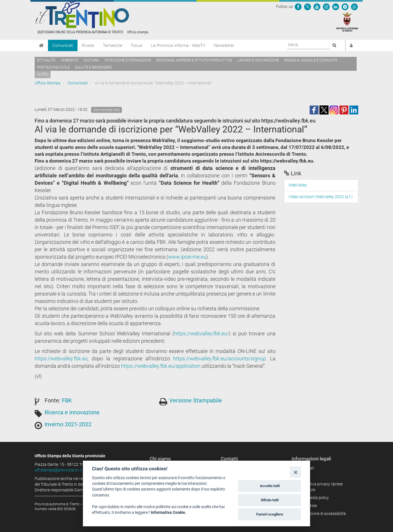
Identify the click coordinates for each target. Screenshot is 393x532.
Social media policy (312, 498)
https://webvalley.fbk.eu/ (201, 333)
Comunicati (63, 45)
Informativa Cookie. (169, 512)
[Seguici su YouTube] (317, 7)
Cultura (91, 60)
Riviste (88, 45)
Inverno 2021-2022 (68, 424)
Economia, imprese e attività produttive (194, 60)
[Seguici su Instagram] (326, 7)
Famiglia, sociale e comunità (311, 60)
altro (43, 74)
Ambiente (69, 60)
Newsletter (224, 45)
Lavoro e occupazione (258, 60)
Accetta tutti (270, 486)
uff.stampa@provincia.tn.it (58, 470)
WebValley (298, 185)
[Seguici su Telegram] (345, 7)
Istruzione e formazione (128, 60)
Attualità (46, 60)
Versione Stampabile (196, 400)
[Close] (295, 472)
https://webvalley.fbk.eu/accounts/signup (220, 359)
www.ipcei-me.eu (187, 257)
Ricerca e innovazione (72, 412)
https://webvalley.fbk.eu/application (161, 366)
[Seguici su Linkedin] (336, 7)
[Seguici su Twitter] (308, 7)
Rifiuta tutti (270, 500)
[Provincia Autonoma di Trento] (347, 22)
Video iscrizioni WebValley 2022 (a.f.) (321, 197)
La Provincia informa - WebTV (178, 45)
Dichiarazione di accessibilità (321, 514)
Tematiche (113, 45)
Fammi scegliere (270, 514)
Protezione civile (53, 67)
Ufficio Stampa (48, 83)
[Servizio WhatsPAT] (354, 7)
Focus (137, 45)
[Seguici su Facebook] (298, 7)
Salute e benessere (93, 67)
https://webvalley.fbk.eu (61, 359)
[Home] (41, 45)
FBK (67, 400)
